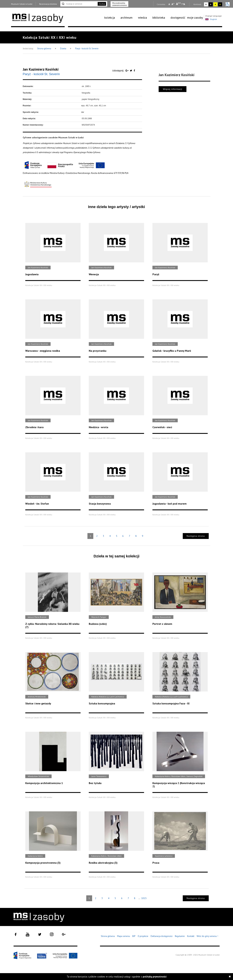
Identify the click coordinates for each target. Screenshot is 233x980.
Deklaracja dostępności (162, 936)
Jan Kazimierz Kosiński (41, 69)
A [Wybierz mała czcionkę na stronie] (169, 4)
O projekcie (143, 936)
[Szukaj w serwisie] (79, 4)
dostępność (178, 18)
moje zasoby (195, 18)
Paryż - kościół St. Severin (87, 49)
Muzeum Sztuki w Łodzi (22, 4)
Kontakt (191, 936)
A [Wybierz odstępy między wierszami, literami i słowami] (185, 4)
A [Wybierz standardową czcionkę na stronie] (173, 4)
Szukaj (102, 4)
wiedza (142, 18)
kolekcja (110, 18)
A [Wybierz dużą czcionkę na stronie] (178, 4)
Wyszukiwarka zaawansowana (119, 4)
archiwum (126, 18)
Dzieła (63, 49)
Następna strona (196, 536)
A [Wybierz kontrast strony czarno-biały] (211, 4)
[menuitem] (111, 18)
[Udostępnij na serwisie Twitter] (131, 71)
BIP (134, 936)
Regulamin (180, 936)
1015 (144, 898)
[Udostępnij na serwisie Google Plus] (127, 71)
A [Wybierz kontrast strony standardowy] (206, 4)
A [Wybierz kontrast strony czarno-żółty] (220, 4)
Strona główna (44, 49)
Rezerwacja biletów (48, 4)
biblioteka (159, 18)
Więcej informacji (172, 89)
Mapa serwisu (124, 936)
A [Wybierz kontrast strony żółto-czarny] (215, 4)
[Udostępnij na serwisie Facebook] (134, 71)
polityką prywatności (155, 977)
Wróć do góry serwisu (208, 936)
